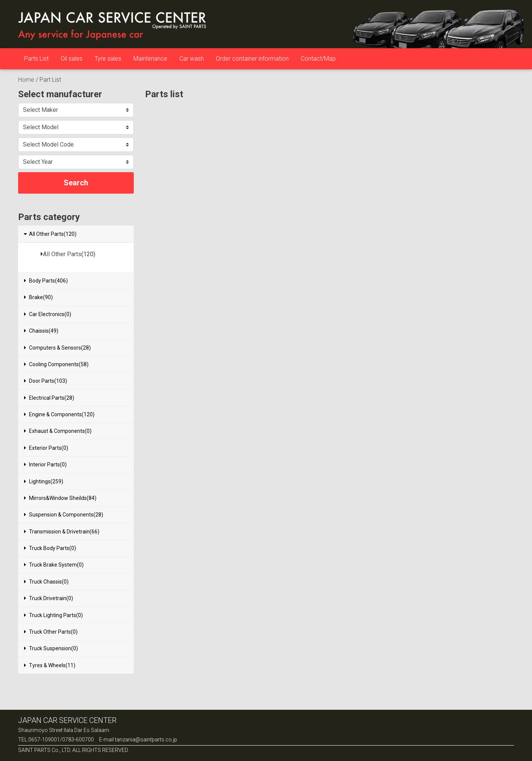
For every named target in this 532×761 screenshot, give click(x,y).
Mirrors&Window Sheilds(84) (60, 498)
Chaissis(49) (41, 331)
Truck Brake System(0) (54, 565)
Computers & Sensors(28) (57, 348)
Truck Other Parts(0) (51, 632)
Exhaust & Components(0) (58, 431)
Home (26, 80)
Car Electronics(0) (48, 314)
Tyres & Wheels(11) (50, 665)
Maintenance (150, 59)
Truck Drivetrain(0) (49, 598)
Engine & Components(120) (59, 414)
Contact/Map (318, 59)
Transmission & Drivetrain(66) (62, 532)
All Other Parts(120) (50, 234)
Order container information (252, 59)
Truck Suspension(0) (51, 648)
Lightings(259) (44, 481)
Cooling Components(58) (56, 364)
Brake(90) (38, 297)
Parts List (36, 59)
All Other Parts (62, 254)
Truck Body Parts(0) (50, 548)
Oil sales (72, 59)
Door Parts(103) (46, 381)
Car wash (192, 59)
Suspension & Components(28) (64, 515)
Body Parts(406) (46, 281)
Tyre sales (108, 59)
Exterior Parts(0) (46, 448)
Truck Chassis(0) (46, 582)
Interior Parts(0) (45, 465)
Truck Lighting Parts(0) (54, 615)
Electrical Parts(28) (49, 398)
